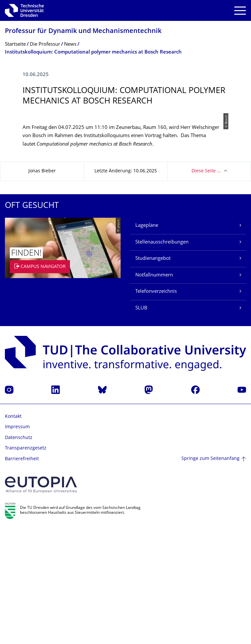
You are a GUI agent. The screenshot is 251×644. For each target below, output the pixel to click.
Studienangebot (153, 374)
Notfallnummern (154, 391)
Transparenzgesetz (26, 564)
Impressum (17, 542)
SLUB (141, 424)
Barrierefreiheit (22, 574)
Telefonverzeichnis (156, 407)
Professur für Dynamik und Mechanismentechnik (83, 31)
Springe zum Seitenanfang (210, 574)
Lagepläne (147, 341)
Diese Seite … (206, 286)
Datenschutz (19, 553)
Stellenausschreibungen (162, 358)
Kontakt (13, 532)
